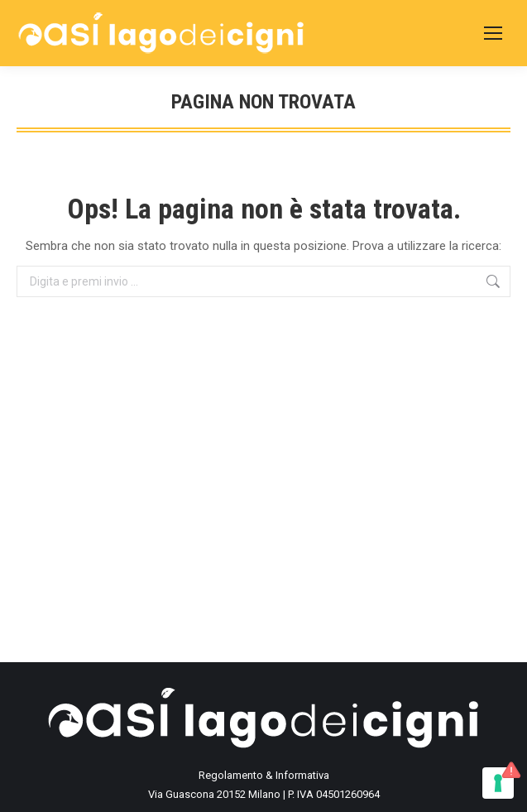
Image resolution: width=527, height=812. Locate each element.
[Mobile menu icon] (493, 33)
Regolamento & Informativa (264, 775)
